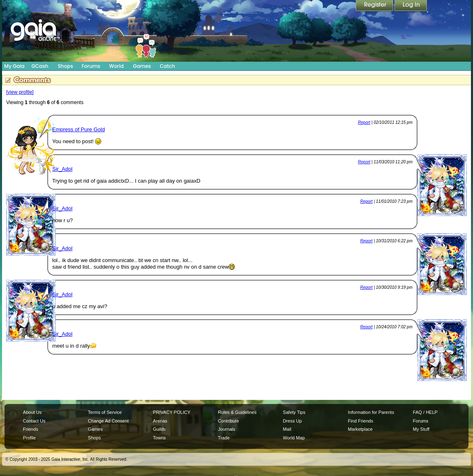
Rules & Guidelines (237, 412)
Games (142, 66)
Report (364, 122)
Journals (227, 429)
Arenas (160, 421)
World (116, 66)
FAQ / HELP (425, 412)
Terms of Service (105, 412)
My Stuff (421, 429)
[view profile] (20, 92)
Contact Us (34, 421)
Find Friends (361, 421)
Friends (31, 429)
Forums (91, 66)
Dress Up (292, 421)
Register (375, 6)
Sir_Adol (62, 169)
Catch (168, 66)
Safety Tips (294, 412)
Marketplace (360, 429)
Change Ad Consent (108, 421)
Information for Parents (371, 412)
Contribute (228, 421)
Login (411, 6)
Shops (65, 66)
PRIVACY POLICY (172, 412)
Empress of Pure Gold (79, 129)
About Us (32, 412)
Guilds (159, 429)
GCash (40, 66)
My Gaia (14, 66)
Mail (287, 429)
